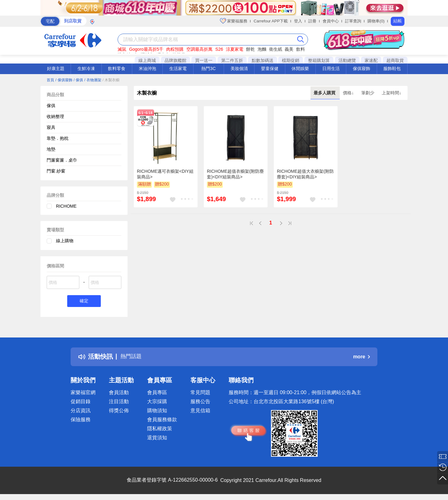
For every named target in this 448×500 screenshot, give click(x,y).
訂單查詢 (353, 21)
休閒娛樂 (300, 68)
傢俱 (51, 106)
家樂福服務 (234, 21)
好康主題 (56, 68)
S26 (219, 49)
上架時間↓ (392, 93)
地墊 (51, 149)
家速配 (371, 60)
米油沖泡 (147, 68)
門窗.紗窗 (56, 171)
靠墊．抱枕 (58, 138)
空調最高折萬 (199, 49)
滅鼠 (122, 49)
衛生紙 (276, 49)
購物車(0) (376, 21)
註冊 (312, 21)
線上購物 (65, 241)
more (362, 358)
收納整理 (55, 116)
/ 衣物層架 (93, 80)
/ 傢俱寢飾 (64, 80)
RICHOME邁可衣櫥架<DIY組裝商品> (165, 174)
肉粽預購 (175, 49)
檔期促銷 (291, 60)
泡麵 (262, 49)
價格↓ (349, 93)
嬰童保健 (270, 68)
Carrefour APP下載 (271, 21)
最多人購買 (325, 93)
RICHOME (66, 206)
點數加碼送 (263, 60)
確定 (84, 302)
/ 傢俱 (78, 80)
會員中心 (331, 21)
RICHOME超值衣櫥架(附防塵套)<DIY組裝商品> (235, 174)
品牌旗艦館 (175, 60)
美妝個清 (239, 68)
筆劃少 (368, 93)
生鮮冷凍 (86, 68)
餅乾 (250, 49)
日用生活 (331, 68)
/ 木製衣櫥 (111, 80)
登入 (298, 21)
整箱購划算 (319, 60)
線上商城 (147, 60)
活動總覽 (347, 60)
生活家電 (178, 68)
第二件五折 (232, 60)
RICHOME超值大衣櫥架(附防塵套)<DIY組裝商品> (305, 174)
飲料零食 (117, 68)
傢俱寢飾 (362, 68)
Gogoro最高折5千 (146, 49)
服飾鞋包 (392, 68)
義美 (289, 49)
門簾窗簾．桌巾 (62, 160)
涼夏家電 (235, 49)
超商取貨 (395, 60)
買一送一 (204, 60)
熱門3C (208, 68)
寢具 (51, 127)
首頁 (50, 80)
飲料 (301, 49)
